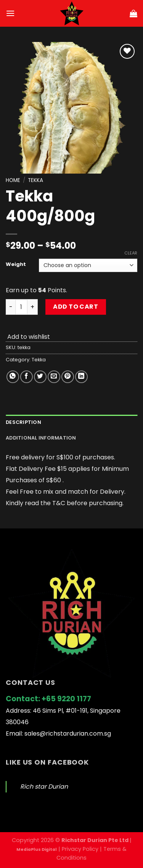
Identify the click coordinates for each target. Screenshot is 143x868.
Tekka (35, 180)
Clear (131, 253)
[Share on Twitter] (40, 377)
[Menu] (10, 13)
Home (13, 180)
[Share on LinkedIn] (81, 377)
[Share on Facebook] (27, 377)
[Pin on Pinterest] (68, 377)
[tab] (71, 422)
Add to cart (76, 307)
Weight (16, 264)
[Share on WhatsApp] (13, 377)
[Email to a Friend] (54, 377)
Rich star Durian (44, 787)
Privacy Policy (80, 849)
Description (23, 422)
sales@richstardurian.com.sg (68, 734)
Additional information (41, 438)
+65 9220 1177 (66, 699)
